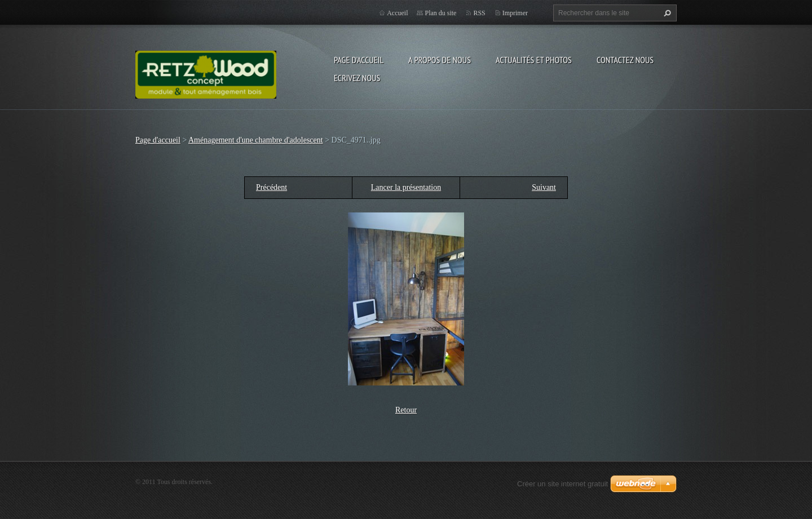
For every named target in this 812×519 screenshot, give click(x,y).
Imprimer (515, 13)
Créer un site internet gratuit (562, 484)
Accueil (397, 13)
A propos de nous (440, 60)
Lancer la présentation (406, 187)
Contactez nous (625, 60)
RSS (479, 13)
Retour (406, 410)
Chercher (666, 13)
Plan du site (440, 13)
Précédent (272, 187)
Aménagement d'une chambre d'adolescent (256, 140)
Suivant (544, 187)
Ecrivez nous (357, 78)
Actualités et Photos (534, 60)
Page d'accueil (359, 60)
